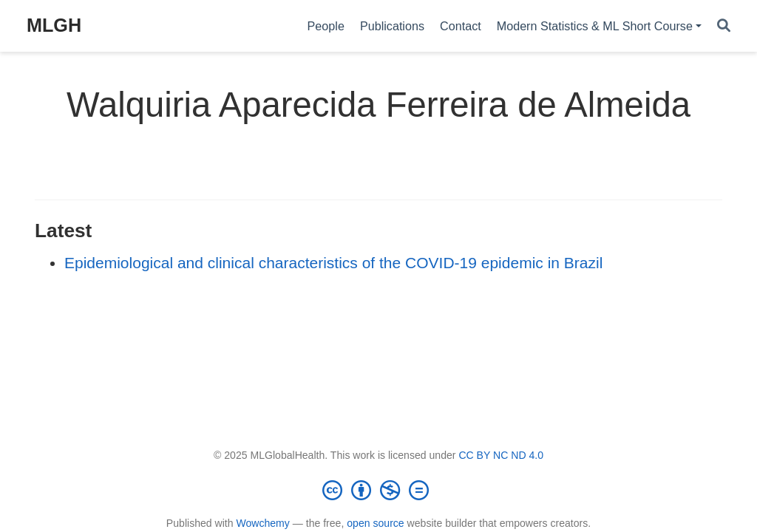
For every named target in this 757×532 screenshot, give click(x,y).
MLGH (54, 25)
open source (375, 523)
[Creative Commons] (378, 490)
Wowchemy (262, 523)
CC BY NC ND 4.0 (501, 455)
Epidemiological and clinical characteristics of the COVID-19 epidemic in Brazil (333, 263)
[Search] (724, 26)
